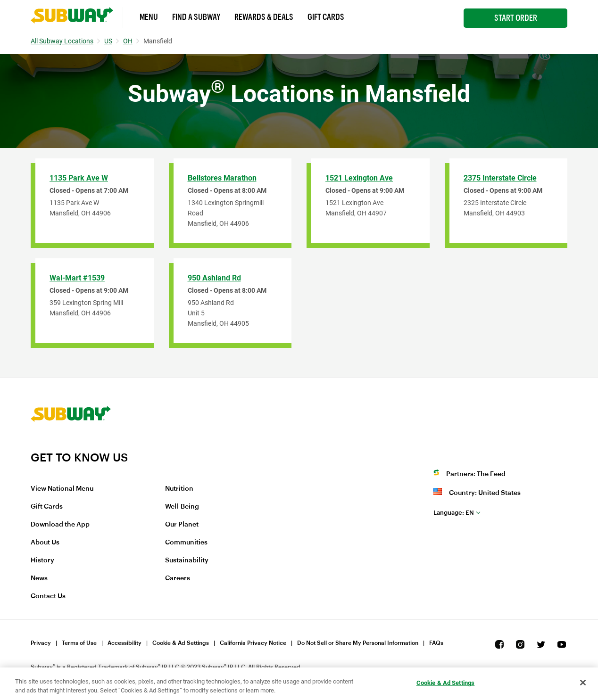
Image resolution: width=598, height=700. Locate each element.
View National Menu (62, 489)
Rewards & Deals (264, 17)
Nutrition (179, 489)
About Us (45, 543)
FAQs (436, 643)
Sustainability (187, 560)
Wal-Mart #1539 (77, 278)
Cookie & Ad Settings (181, 643)
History (42, 560)
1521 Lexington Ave (359, 178)
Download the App (60, 525)
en (454, 513)
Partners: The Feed (476, 474)
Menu (149, 17)
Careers (178, 578)
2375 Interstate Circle (500, 178)
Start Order (516, 18)
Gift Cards (326, 17)
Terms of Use (79, 643)
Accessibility (125, 643)
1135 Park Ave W (79, 178)
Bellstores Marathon (222, 178)
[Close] (583, 683)
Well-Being (182, 507)
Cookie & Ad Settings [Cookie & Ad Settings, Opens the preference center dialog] (446, 683)
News (39, 578)
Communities (186, 543)
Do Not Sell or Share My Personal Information (358, 643)
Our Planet (182, 525)
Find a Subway (196, 17)
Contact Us (48, 596)
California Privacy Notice (253, 643)
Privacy (41, 643)
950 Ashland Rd (214, 278)
